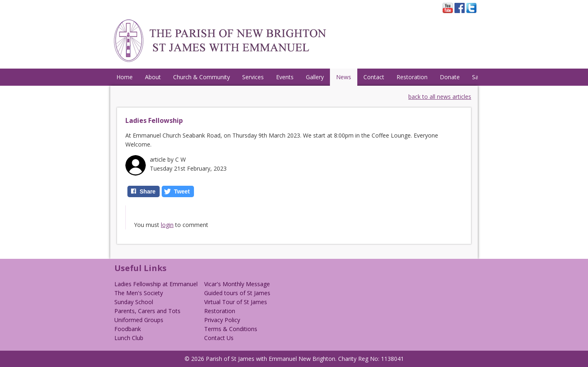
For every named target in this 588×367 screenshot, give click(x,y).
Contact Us (219, 338)
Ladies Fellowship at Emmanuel (156, 284)
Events (285, 77)
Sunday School (134, 302)
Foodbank (128, 329)
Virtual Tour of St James (236, 302)
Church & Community (202, 77)
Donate (450, 77)
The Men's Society (139, 293)
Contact (374, 77)
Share (148, 191)
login (167, 225)
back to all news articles (440, 97)
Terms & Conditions (231, 329)
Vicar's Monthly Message (237, 284)
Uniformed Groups (139, 320)
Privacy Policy (222, 320)
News (344, 77)
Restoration (412, 77)
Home (125, 77)
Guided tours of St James (237, 293)
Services (253, 77)
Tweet (182, 191)
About (153, 77)
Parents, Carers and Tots (147, 311)
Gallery (315, 77)
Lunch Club (129, 338)
